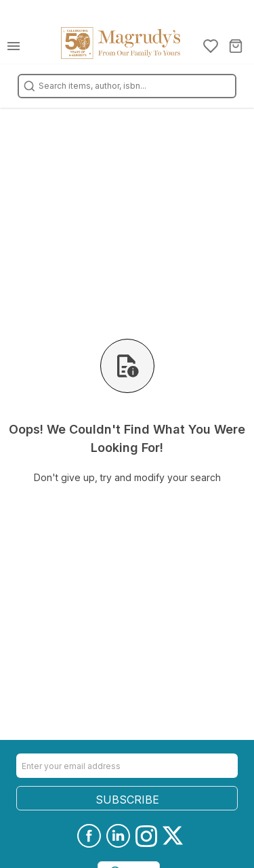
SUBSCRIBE (127, 800)
